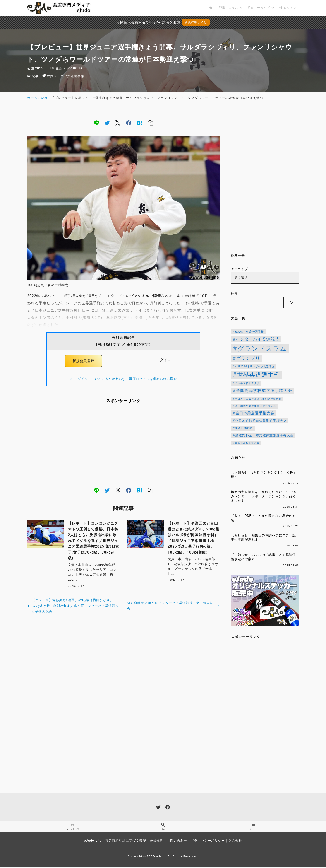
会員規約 (156, 842)
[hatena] (140, 123)
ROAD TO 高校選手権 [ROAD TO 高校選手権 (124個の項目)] (249, 332)
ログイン (163, 360)
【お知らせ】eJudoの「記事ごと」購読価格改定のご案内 (263, 557)
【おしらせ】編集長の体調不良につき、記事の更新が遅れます (263, 537)
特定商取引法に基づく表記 (126, 842)
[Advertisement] (123, 446)
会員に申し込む (196, 22)
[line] (96, 123)
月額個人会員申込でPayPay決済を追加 (142, 22)
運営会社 (235, 842)
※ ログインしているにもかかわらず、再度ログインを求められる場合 (123, 380)
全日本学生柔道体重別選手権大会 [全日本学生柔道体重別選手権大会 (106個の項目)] (256, 406)
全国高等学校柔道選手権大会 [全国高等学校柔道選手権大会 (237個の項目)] (264, 391)
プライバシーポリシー (208, 842)
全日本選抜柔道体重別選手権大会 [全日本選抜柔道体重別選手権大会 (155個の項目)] (261, 421)
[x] (118, 123)
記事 (35, 76)
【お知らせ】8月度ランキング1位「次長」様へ (264, 475)
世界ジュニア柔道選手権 (65, 76)
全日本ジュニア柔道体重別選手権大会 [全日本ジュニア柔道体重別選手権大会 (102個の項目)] (258, 399)
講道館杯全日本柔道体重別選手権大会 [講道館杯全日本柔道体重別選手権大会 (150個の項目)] (264, 435)
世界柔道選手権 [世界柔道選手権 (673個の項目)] (259, 375)
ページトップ (72, 827)
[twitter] (107, 123)
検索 (234, 294)
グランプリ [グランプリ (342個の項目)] (248, 358)
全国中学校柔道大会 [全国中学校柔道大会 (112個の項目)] (247, 383)
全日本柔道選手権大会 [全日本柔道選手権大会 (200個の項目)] (255, 413)
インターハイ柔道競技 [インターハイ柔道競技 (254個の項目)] (258, 339)
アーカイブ (240, 269)
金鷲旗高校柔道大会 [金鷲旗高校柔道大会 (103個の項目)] (247, 443)
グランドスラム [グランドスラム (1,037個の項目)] (262, 348)
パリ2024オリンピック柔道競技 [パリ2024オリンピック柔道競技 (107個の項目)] (255, 366)
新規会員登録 (83, 361)
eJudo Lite (93, 842)
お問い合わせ (177, 842)
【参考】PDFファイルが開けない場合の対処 (263, 518)
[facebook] (129, 123)
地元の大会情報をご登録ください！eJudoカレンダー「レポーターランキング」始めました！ (263, 496)
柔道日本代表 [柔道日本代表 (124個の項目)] (244, 428)
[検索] (291, 302)
